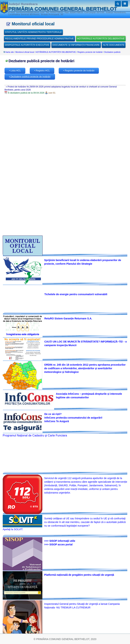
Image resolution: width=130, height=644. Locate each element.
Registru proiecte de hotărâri (90, 52)
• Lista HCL (15, 71)
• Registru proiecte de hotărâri (79, 71)
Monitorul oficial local (25, 52)
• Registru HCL (42, 71)
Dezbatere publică (112, 52)
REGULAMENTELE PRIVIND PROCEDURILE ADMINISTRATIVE (39, 39)
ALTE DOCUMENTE (114, 45)
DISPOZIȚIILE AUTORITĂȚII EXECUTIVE (27, 45)
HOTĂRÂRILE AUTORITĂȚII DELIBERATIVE (101, 39)
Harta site (10, 52)
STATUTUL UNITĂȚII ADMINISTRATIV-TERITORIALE (33, 32)
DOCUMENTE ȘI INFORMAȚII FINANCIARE (76, 45)
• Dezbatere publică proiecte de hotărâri (30, 77)
